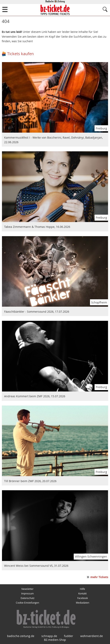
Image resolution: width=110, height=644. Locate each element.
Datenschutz (28, 598)
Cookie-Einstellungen (27, 603)
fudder (69, 636)
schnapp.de (49, 636)
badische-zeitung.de (21, 636)
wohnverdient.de (92, 636)
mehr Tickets (99, 577)
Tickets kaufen (20, 54)
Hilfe (82, 589)
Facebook (83, 598)
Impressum (27, 594)
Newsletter (27, 589)
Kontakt (82, 594)
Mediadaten (83, 603)
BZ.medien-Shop (55, 640)
